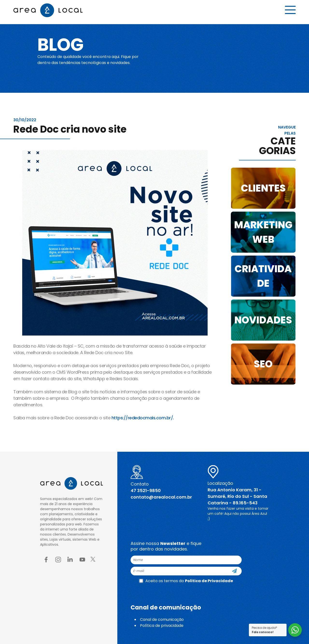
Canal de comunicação (162, 619)
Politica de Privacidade (209, 581)
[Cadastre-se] (234, 571)
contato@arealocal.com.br (161, 497)
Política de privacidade (162, 626)
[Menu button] (290, 11)
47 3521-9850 (146, 490)
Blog (64, 44)
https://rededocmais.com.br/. (143, 418)
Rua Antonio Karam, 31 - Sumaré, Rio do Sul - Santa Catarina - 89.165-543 (237, 496)
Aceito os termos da (186, 581)
